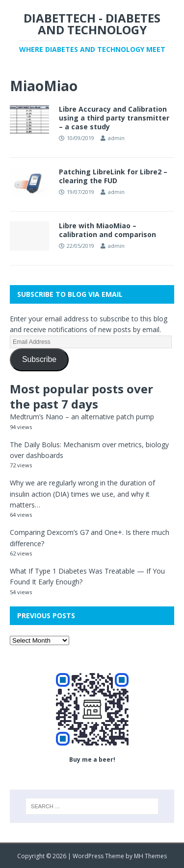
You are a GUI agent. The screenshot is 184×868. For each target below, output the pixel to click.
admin (116, 138)
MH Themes (150, 856)
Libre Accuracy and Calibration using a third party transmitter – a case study (114, 118)
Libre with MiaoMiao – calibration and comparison (107, 230)
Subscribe (39, 359)
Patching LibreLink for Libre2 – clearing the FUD (113, 176)
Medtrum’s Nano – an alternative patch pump (82, 417)
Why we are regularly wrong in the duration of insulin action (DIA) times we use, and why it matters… (82, 494)
